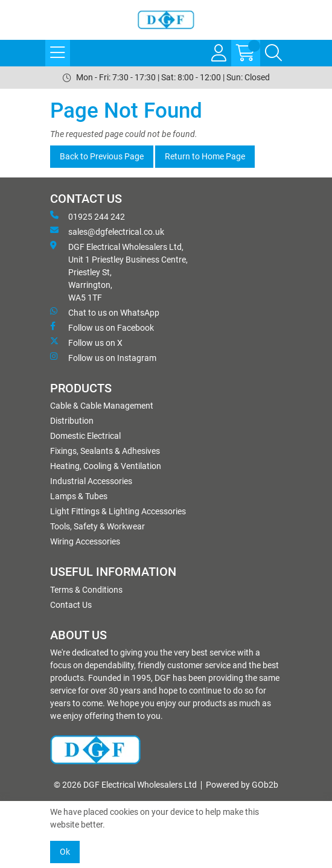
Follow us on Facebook (102, 327)
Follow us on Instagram (103, 357)
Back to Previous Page (102, 156)
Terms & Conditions (86, 590)
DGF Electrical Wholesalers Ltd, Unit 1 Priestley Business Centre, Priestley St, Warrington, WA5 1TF (119, 272)
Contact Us (71, 605)
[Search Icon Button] (273, 53)
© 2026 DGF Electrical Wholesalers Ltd (125, 785)
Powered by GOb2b (242, 785)
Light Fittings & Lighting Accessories (118, 511)
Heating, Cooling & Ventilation (106, 466)
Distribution (72, 421)
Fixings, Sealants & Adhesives (105, 451)
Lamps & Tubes (79, 496)
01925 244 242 (88, 216)
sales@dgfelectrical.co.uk (107, 231)
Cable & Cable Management (102, 406)
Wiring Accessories (85, 541)
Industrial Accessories (91, 481)
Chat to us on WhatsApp (105, 312)
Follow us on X (86, 342)
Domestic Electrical (85, 436)
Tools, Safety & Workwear (97, 526)
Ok (65, 852)
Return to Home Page (205, 156)
